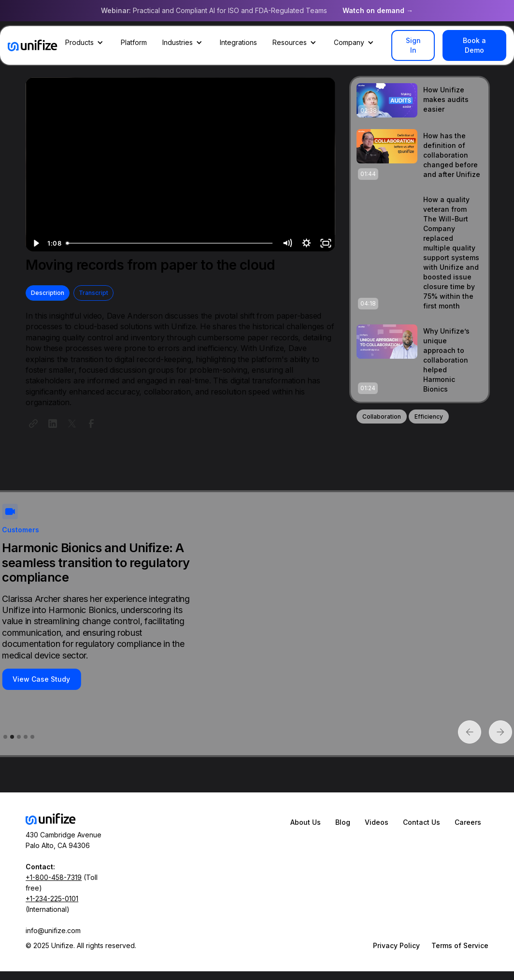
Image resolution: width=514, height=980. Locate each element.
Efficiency (429, 417)
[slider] (170, 243)
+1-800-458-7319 (54, 877)
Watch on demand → (378, 10)
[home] (33, 45)
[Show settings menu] (306, 243)
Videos (377, 822)
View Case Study (41, 679)
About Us (306, 822)
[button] (85, 43)
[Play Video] (35, 243)
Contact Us (421, 822)
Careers (468, 822)
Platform (134, 42)
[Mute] (287, 243)
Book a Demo (474, 45)
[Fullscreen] (326, 243)
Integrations (238, 42)
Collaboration (382, 417)
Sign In (413, 45)
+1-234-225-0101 (52, 899)
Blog (343, 822)
